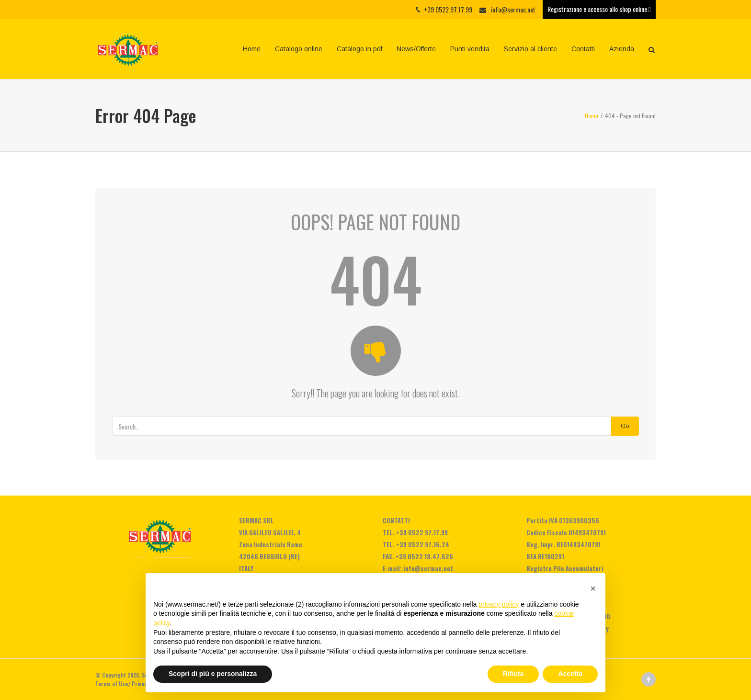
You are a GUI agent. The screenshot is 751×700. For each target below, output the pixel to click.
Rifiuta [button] (513, 674)
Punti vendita (470, 49)
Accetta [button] (570, 674)
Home (252, 49)
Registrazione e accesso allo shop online (599, 9)
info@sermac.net (513, 9)
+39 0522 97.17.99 (422, 532)
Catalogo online (299, 49)
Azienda (622, 49)
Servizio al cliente (530, 49)
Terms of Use (112, 684)
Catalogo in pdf (359, 49)
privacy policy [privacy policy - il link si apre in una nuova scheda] (499, 604)
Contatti (583, 49)
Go (625, 426)
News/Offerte (416, 49)
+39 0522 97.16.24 (423, 544)
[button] (593, 588)
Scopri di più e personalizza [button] (213, 674)
